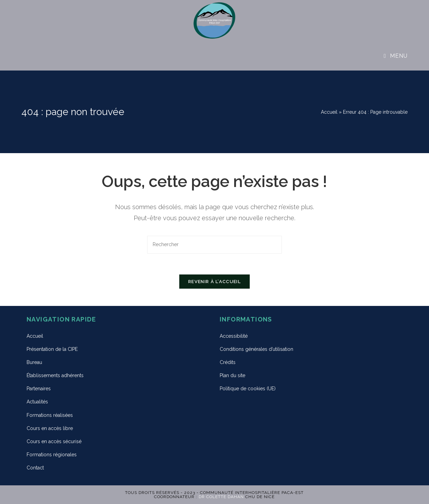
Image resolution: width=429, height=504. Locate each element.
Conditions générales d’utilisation (256, 349)
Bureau (34, 362)
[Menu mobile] (396, 56)
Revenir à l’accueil (214, 282)
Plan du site (232, 375)
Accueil (329, 112)
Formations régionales (52, 455)
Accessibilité (234, 336)
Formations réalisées (50, 415)
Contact (35, 468)
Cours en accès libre (50, 428)
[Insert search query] (214, 245)
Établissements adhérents (55, 375)
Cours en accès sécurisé (54, 441)
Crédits (228, 362)
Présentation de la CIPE (52, 349)
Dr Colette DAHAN (221, 497)
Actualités (37, 402)
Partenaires (39, 389)
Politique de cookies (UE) (248, 389)
